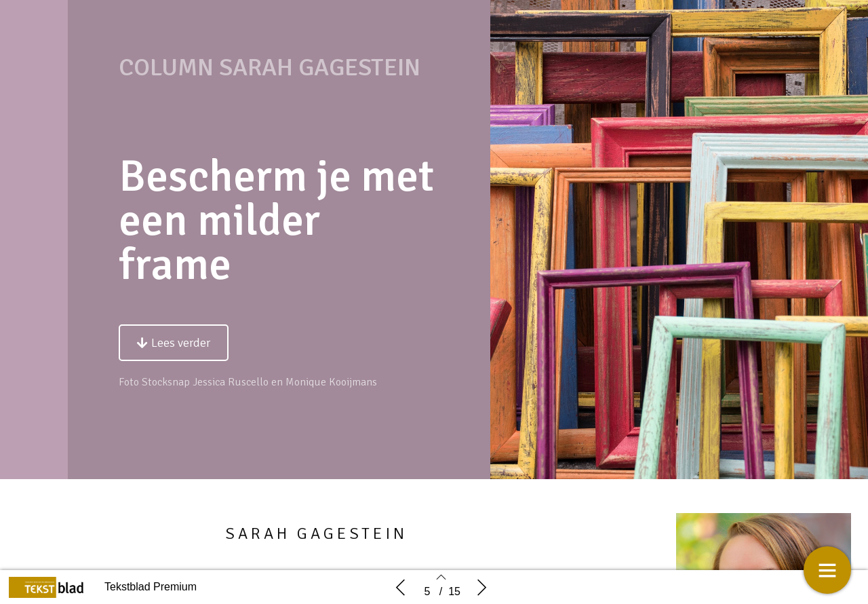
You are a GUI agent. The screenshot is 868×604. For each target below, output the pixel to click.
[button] (174, 343)
